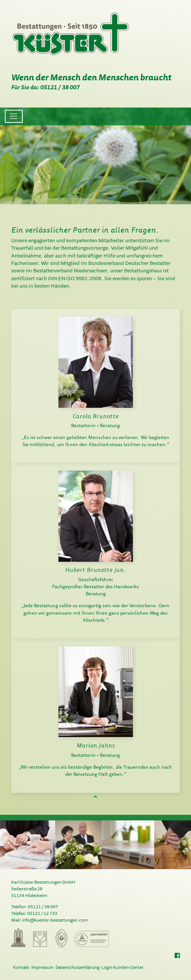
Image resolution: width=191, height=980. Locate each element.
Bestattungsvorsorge (85, 248)
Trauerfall (22, 248)
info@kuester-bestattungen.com (55, 920)
